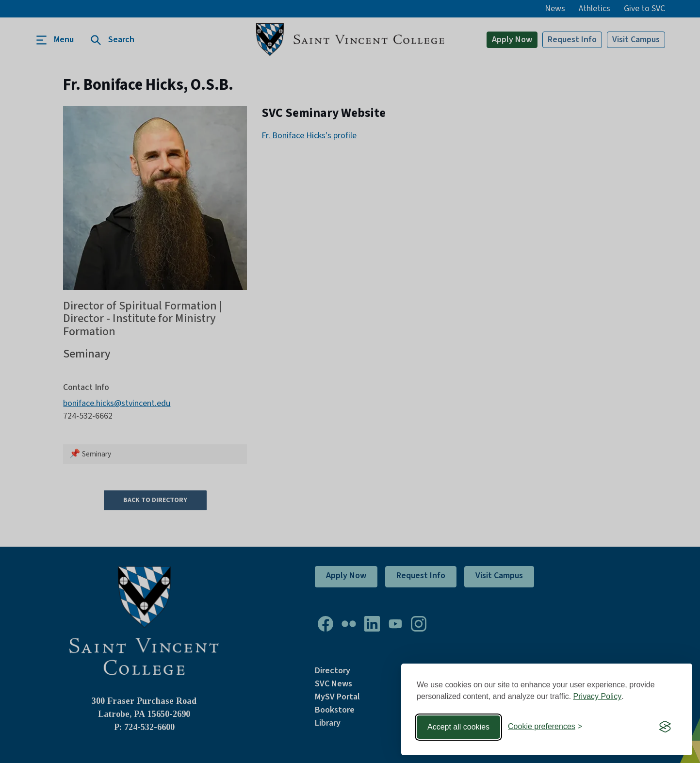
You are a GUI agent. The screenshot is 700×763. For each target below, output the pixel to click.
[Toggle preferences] (545, 727)
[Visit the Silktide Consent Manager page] (665, 727)
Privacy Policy (598, 696)
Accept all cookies (458, 727)
